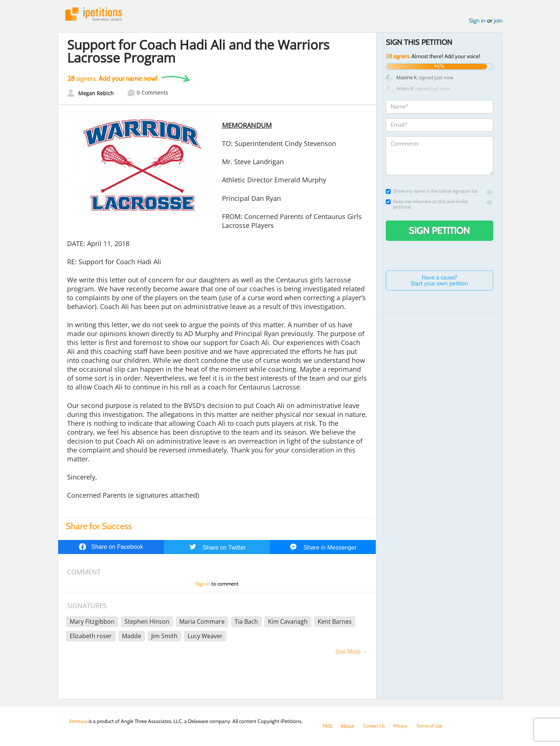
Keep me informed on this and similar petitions (427, 205)
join (498, 22)
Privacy (404, 726)
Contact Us (375, 726)
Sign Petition (439, 232)
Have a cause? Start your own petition (439, 281)
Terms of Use (435, 726)
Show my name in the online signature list (432, 192)
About (347, 726)
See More (348, 653)
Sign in (477, 22)
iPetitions (96, 15)
